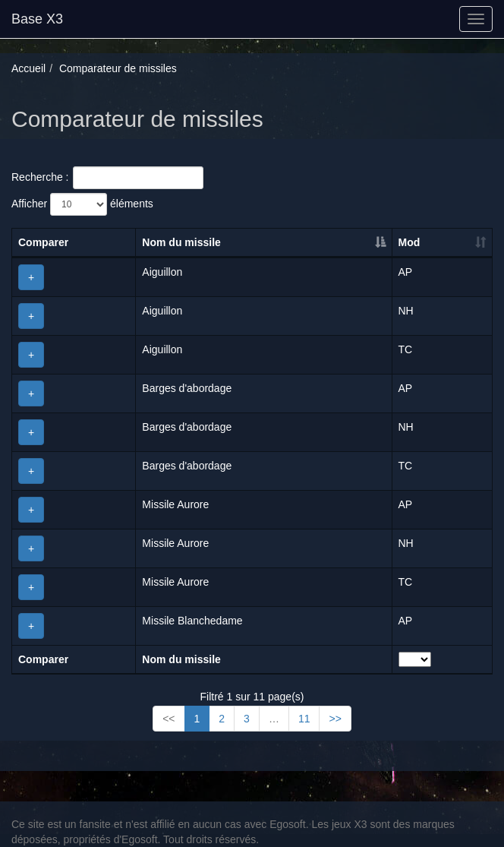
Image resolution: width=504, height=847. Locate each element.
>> (335, 719)
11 (304, 719)
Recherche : (107, 178)
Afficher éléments (82, 204)
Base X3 (37, 19)
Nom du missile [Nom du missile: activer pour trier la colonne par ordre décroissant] (181, 242)
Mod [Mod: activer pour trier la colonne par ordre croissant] (409, 242)
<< (169, 719)
